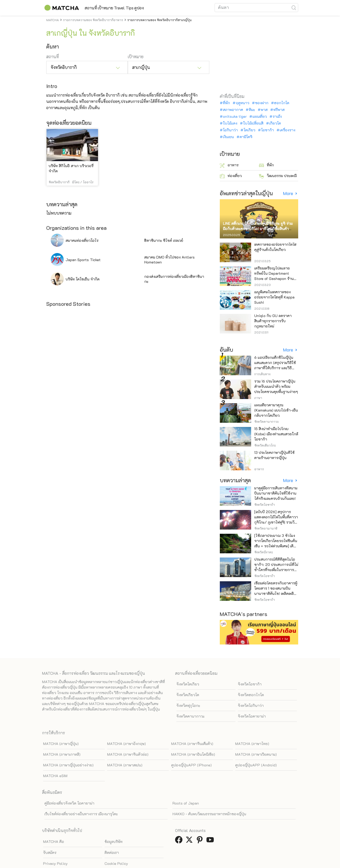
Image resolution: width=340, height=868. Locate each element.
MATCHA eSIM (55, 776)
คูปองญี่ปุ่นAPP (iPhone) (191, 765)
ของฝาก (262, 103)
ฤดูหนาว (243, 103)
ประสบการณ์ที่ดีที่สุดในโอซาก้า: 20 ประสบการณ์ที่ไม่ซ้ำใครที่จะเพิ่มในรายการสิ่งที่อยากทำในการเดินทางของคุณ (276, 570)
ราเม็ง (277, 116)
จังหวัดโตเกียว (188, 684)
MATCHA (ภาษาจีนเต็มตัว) (192, 744)
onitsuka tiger (235, 116)
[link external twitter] (190, 841)
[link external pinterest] (201, 841)
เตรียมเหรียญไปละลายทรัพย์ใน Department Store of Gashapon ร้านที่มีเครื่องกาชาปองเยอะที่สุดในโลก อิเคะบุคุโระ (276, 278)
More (289, 193)
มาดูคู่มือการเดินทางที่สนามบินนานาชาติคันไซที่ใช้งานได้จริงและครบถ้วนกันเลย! (276, 493)
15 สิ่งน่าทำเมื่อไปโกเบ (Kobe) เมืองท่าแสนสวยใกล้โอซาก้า (276, 434)
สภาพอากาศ (233, 110)
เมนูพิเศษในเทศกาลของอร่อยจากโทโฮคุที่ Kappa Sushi (274, 297)
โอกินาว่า (230, 130)
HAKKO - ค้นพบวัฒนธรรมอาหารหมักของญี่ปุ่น (209, 814)
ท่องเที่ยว (231, 176)
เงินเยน (228, 137)
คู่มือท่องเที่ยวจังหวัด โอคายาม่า (69, 803)
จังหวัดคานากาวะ (191, 716)
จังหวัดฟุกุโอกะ (188, 705)
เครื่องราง (287, 130)
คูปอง (166, 8)
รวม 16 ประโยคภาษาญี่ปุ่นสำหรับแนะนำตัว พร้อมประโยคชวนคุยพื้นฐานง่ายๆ (276, 386)
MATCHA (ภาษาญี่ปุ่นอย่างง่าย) (68, 765)
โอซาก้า (267, 130)
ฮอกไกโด (282, 103)
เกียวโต (275, 123)
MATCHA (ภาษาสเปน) (125, 765)
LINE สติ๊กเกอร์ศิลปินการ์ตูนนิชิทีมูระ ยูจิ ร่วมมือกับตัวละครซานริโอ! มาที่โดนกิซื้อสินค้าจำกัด (258, 229)
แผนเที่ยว (260, 116)
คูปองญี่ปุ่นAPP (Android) (256, 765)
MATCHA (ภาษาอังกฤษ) (126, 744)
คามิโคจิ (246, 137)
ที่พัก (226, 103)
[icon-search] (294, 8)
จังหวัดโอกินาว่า (251, 705)
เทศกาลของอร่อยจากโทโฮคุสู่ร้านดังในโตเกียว (275, 247)
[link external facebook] (180, 841)
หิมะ (252, 110)
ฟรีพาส (279, 110)
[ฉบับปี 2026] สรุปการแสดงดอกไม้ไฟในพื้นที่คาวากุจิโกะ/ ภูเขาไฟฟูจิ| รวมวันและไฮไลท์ (276, 520)
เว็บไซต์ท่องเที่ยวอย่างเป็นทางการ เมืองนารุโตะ (81, 814)
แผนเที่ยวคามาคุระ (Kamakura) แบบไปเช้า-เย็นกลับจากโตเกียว (276, 410)
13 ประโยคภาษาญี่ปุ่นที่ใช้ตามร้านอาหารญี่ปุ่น (274, 455)
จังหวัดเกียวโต (188, 695)
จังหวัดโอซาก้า (250, 684)
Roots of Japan (186, 803)
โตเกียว (249, 130)
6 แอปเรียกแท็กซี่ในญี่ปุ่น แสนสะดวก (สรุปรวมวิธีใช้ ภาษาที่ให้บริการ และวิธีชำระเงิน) (275, 365)
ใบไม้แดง (230, 123)
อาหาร (229, 165)
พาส (264, 110)
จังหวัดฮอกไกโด (251, 695)
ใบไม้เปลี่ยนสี (253, 123)
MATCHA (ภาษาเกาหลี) (62, 754)
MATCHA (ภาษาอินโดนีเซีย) (193, 754)
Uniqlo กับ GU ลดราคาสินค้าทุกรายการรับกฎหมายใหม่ (273, 321)
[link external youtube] (211, 841)
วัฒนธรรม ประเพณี (278, 176)
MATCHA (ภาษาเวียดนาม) (256, 754)
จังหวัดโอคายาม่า (252, 716)
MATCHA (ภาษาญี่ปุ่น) (61, 744)
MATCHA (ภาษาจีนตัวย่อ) (128, 754)
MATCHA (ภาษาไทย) (252, 744)
